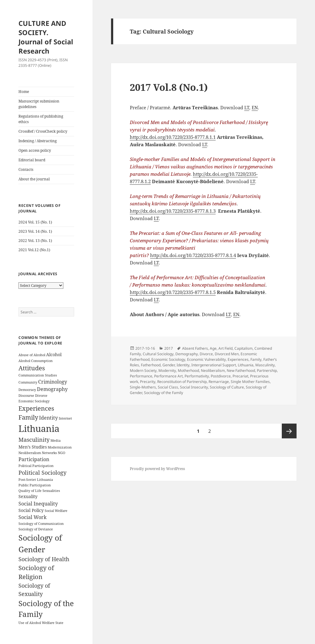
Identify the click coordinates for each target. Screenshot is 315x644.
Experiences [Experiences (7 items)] (36, 408)
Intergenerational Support (214, 365)
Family (256, 359)
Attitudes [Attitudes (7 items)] (32, 368)
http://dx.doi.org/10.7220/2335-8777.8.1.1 (173, 137)
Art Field (225, 348)
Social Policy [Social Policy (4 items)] (31, 510)
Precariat (240, 376)
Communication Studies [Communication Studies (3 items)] (38, 375)
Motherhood (188, 370)
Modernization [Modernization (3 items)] (60, 447)
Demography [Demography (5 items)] (52, 389)
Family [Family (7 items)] (28, 417)
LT (247, 107)
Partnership (267, 370)
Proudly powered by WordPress (157, 469)
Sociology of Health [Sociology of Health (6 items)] (44, 559)
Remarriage (219, 382)
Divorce (206, 354)
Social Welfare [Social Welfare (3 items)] (56, 511)
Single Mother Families (250, 382)
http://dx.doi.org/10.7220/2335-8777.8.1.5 (173, 292)
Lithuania (246, 365)
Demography (187, 354)
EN (255, 107)
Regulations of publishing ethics (41, 119)
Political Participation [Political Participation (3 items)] (36, 466)
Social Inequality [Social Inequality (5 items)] (38, 504)
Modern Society (143, 370)
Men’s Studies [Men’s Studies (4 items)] (33, 447)
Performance (141, 376)
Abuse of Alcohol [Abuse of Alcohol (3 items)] (32, 355)
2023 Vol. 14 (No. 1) (35, 231)
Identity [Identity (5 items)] (48, 418)
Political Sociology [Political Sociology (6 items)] (42, 473)
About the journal (34, 179)
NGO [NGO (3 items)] (62, 453)
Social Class (168, 387)
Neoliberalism (213, 370)
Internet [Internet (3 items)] (65, 418)
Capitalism (243, 348)
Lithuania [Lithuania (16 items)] (39, 429)
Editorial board (32, 160)
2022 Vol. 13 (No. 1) (35, 241)
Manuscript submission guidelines (39, 104)
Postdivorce (221, 376)
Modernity (167, 370)
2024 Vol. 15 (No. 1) (35, 222)
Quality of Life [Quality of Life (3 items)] (30, 491)
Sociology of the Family (163, 393)
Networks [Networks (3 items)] (49, 453)
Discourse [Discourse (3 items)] (26, 396)
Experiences (238, 359)
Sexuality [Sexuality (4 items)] (28, 496)
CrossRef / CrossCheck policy (43, 131)
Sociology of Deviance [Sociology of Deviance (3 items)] (36, 529)
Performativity (197, 376)
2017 (169, 348)
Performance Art (168, 376)
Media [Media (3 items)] (56, 441)
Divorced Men (227, 354)
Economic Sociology (168, 359)
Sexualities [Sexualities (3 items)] (51, 491)
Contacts (26, 169)
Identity (183, 365)
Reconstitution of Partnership (182, 382)
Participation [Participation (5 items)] (34, 459)
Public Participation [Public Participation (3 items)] (35, 485)
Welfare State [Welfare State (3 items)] (53, 623)
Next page (289, 431)
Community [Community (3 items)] (28, 382)
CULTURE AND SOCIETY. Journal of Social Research (46, 37)
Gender (169, 365)
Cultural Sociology (158, 354)
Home (24, 92)
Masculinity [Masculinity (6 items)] (34, 440)
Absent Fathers (195, 348)
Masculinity (265, 365)
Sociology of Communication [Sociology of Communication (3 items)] (41, 524)
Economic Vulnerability (206, 359)
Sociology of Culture (227, 387)
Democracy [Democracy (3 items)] (27, 390)
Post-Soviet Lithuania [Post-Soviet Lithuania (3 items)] (36, 480)
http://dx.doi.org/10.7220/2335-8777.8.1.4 (193, 255)
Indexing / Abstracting (38, 141)
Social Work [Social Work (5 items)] (32, 517)
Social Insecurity (194, 387)
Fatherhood (151, 365)
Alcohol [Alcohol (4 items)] (54, 354)
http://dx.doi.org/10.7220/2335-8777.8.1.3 (173, 211)
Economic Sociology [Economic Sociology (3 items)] (34, 401)
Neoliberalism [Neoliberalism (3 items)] (30, 453)
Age (213, 348)
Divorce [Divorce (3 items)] (41, 396)
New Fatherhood (241, 370)
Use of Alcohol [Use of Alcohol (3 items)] (30, 623)
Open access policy (35, 150)
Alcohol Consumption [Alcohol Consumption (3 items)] (36, 361)
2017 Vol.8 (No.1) (169, 87)
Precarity (148, 382)
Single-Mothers (143, 387)
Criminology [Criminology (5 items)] (53, 382)
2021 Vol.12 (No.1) (34, 250)
